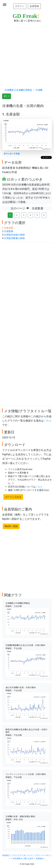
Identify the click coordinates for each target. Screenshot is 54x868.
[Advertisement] (27, 53)
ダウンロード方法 (12, 154)
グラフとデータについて (22, 855)
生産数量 (9, 231)
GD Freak (26, 16)
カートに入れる (13, 497)
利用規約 (40, 859)
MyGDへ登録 (11, 526)
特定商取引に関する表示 (23, 859)
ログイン (20, 6)
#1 (6, 96)
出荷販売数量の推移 (14, 238)
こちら (48, 421)
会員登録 (34, 6)
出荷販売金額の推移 (14, 235)
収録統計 (6, 855)
